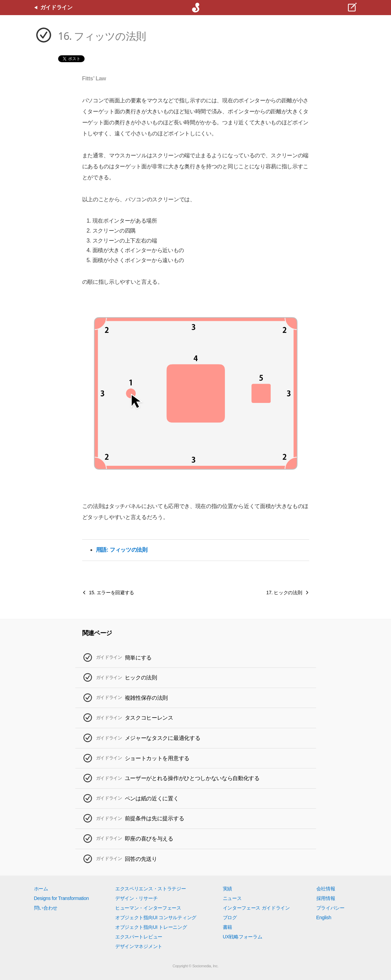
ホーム (41, 889)
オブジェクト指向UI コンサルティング (156, 917)
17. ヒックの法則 (284, 593)
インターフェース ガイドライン (256, 908)
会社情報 (326, 889)
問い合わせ (46, 908)
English (324, 917)
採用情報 (326, 898)
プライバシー (330, 908)
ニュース (232, 898)
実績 (227, 889)
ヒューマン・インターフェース (148, 908)
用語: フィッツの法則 (122, 550)
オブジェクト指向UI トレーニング (151, 927)
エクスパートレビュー (139, 937)
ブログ (230, 917)
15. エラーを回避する (112, 593)
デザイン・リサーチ (136, 898)
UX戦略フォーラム (243, 937)
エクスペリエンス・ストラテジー (150, 889)
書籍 (227, 927)
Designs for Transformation (62, 898)
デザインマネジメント (139, 946)
